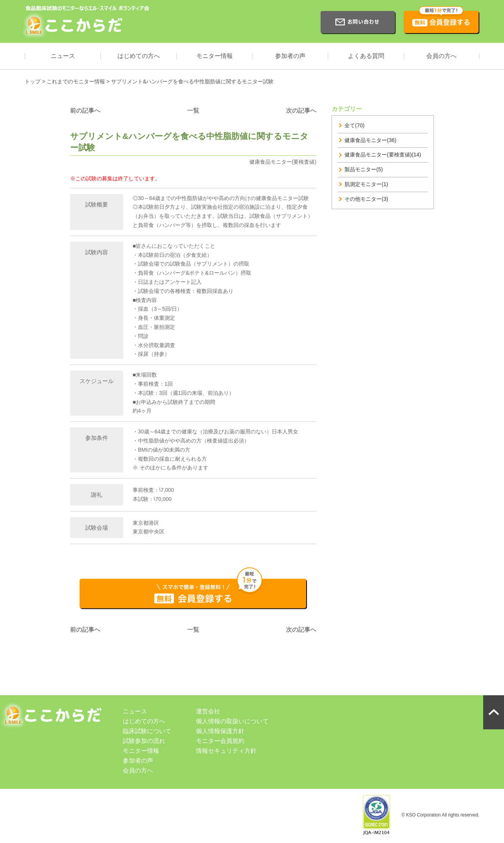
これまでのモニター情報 (76, 81)
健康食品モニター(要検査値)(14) (383, 155)
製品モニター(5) (364, 169)
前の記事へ (85, 110)
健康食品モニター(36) (370, 140)
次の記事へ (301, 110)
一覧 (193, 110)
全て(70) (355, 125)
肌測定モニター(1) (366, 184)
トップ (33, 81)
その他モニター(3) (366, 199)
